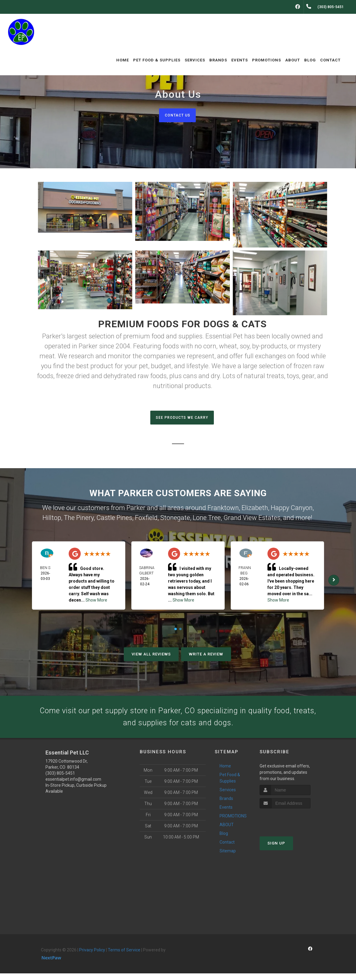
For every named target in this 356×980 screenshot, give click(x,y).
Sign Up (276, 849)
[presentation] (292, 826)
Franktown (223, 510)
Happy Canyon (292, 510)
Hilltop (52, 520)
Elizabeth (255, 510)
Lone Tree (207, 520)
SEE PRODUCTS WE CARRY (182, 419)
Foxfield (146, 520)
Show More (96, 602)
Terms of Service (124, 957)
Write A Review (206, 656)
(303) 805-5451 (60, 780)
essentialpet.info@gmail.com (73, 786)
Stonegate (175, 520)
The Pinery (79, 520)
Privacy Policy (92, 957)
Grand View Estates (252, 520)
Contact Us (177, 115)
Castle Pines (114, 520)
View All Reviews (151, 656)
